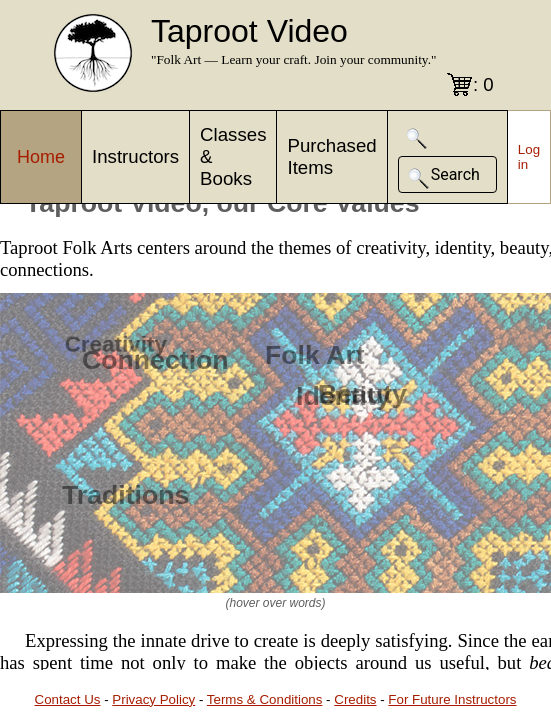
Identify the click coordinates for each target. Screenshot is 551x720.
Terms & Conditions (265, 699)
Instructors (135, 156)
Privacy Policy (153, 699)
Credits (355, 699)
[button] (417, 138)
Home (41, 157)
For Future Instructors (452, 699)
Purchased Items (331, 156)
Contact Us (68, 699)
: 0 (483, 84)
